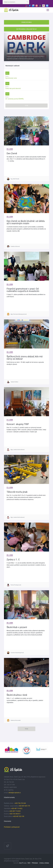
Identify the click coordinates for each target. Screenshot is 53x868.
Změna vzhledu (44, 863)
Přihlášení (35, 863)
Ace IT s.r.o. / (23, 863)
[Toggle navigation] (48, 10)
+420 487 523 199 (18, 816)
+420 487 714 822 (17, 808)
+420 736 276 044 (20, 803)
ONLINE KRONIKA (26, 22)
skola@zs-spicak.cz (15, 793)
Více (26, 105)
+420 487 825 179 (24, 806)
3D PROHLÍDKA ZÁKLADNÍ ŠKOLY (27, 29)
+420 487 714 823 (15, 811)
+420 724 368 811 (15, 814)
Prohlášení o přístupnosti (12, 827)
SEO (29, 863)
